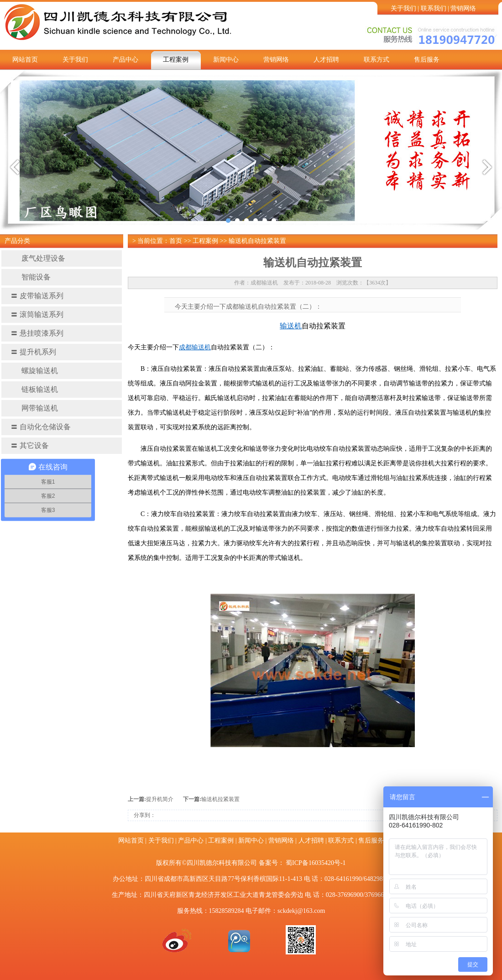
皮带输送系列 (37, 296)
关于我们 (403, 8)
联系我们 (434, 8)
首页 (176, 241)
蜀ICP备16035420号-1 (316, 863)
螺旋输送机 (34, 371)
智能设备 (31, 277)
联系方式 (376, 60)
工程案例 (176, 60)
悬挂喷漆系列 (37, 333)
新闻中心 (226, 60)
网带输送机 (34, 408)
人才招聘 (326, 60)
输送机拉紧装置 (220, 799)
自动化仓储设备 (41, 427)
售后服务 (427, 60)
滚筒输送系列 (37, 314)
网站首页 (25, 60)
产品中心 (125, 60)
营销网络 (463, 8)
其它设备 (30, 445)
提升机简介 (160, 799)
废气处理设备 (38, 258)
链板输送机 (34, 389)
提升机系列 (33, 352)
